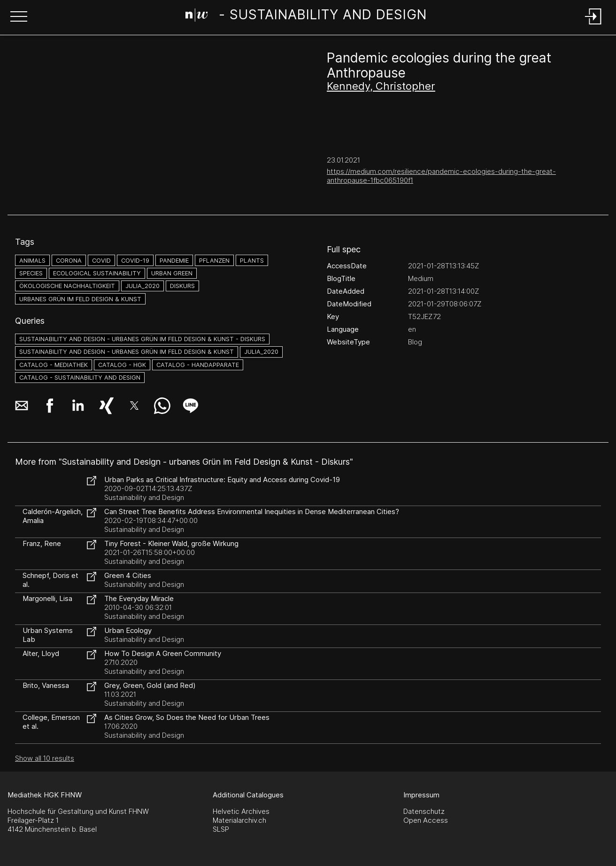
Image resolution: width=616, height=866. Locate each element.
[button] (19, 17)
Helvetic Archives (241, 811)
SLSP (221, 829)
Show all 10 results (45, 758)
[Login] (593, 25)
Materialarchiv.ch (239, 820)
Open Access (426, 820)
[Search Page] (306, 16)
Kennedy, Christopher (381, 86)
